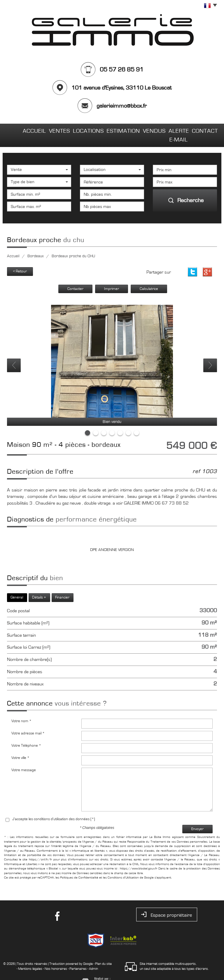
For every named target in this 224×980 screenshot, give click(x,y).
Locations (74, 129)
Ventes (45, 129)
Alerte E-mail (169, 129)
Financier (62, 586)
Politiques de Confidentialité (79, 866)
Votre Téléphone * (26, 734)
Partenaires (78, 957)
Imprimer (112, 277)
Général (17, 586)
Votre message (24, 758)
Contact (203, 129)
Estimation (107, 129)
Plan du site (103, 952)
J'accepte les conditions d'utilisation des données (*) (54, 807)
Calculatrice (149, 277)
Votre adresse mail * (28, 722)
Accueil (20, 129)
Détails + (39, 586)
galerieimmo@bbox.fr (122, 106)
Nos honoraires (56, 957)
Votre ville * (20, 746)
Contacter (75, 277)
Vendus (137, 129)
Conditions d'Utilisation (123, 866)
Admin (93, 957)
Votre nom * (21, 709)
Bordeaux (36, 245)
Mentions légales (30, 957)
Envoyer (197, 818)
